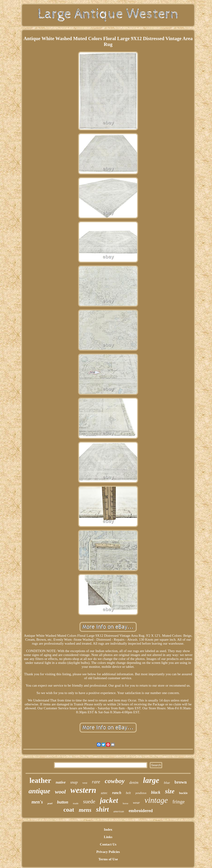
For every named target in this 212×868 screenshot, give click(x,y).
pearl (50, 803)
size (170, 791)
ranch (117, 793)
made (76, 803)
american (119, 811)
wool (60, 792)
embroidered (141, 811)
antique (39, 791)
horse (126, 803)
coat (69, 810)
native (61, 782)
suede (89, 802)
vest (85, 783)
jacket (109, 800)
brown (181, 782)
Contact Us (108, 844)
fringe (179, 802)
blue (167, 783)
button (63, 802)
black (156, 792)
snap (74, 782)
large (151, 780)
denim (134, 783)
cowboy (115, 781)
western (83, 790)
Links (108, 837)
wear (136, 803)
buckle (183, 793)
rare (96, 782)
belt (128, 793)
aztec (104, 793)
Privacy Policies (108, 852)
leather (40, 780)
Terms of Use (108, 859)
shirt (102, 809)
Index (108, 829)
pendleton (141, 793)
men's (37, 802)
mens (85, 810)
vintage (156, 800)
